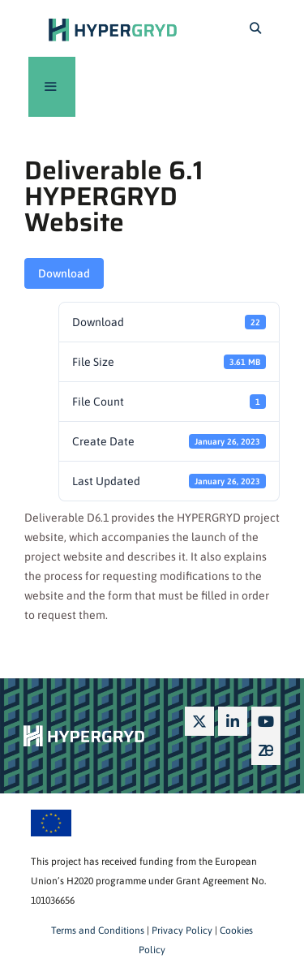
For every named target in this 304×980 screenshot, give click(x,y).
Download (64, 273)
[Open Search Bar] (255, 28)
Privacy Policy (181, 931)
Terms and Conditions (98, 931)
